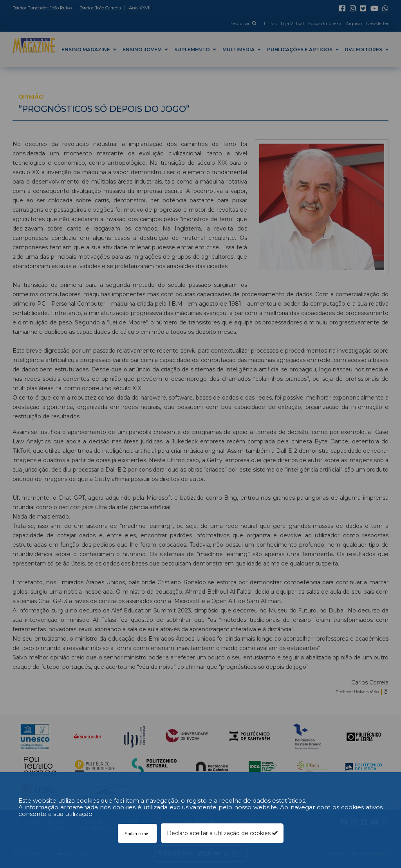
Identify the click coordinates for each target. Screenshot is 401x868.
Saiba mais (137, 833)
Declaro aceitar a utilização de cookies (222, 833)
